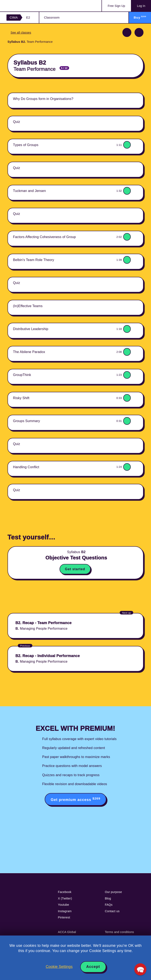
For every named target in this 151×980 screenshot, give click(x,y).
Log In (141, 6)
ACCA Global (67, 932)
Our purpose (113, 892)
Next (139, 32)
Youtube (63, 905)
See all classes (21, 33)
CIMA (14, 17)
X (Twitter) (65, 898)
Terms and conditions (119, 932)
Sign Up (116, 6)
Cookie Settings (59, 967)
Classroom (52, 17)
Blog (108, 898)
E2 (28, 17)
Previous (127, 32)
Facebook (65, 892)
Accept (93, 967)
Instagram (65, 911)
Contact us (112, 911)
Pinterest (64, 917)
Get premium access (75, 799)
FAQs (109, 905)
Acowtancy (23, 6)
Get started (75, 569)
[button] (140, 969)
